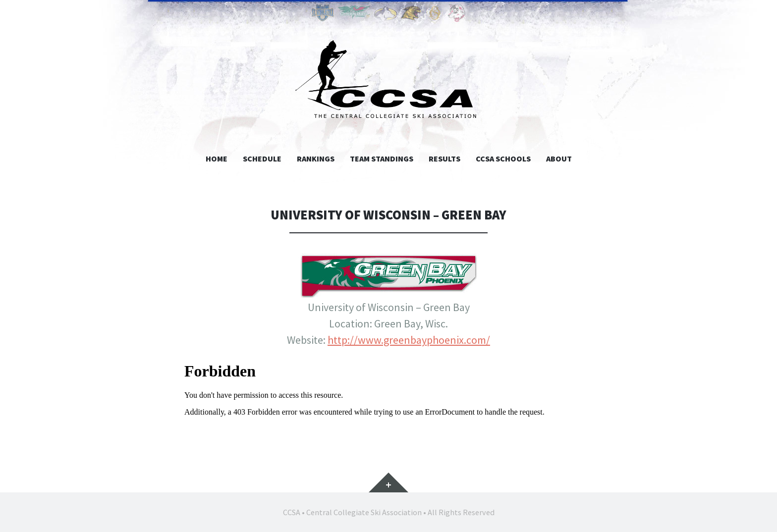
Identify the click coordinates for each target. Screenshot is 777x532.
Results (444, 159)
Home (217, 159)
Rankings (316, 159)
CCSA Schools (503, 159)
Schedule (262, 159)
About (559, 159)
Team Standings (382, 159)
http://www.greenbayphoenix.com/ (409, 340)
